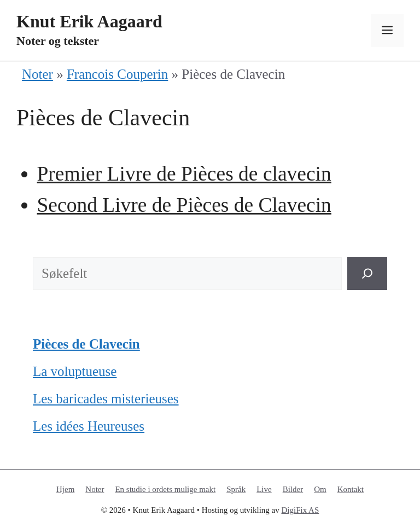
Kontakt (351, 489)
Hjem (65, 489)
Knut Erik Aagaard (89, 21)
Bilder (293, 489)
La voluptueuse (75, 371)
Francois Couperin (117, 74)
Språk (236, 489)
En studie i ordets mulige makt (165, 489)
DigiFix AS (301, 510)
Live (264, 489)
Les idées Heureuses (89, 426)
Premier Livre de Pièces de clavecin (184, 174)
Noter (37, 74)
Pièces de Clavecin (86, 344)
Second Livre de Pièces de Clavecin (184, 205)
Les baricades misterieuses (106, 399)
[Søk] (367, 274)
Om (320, 489)
